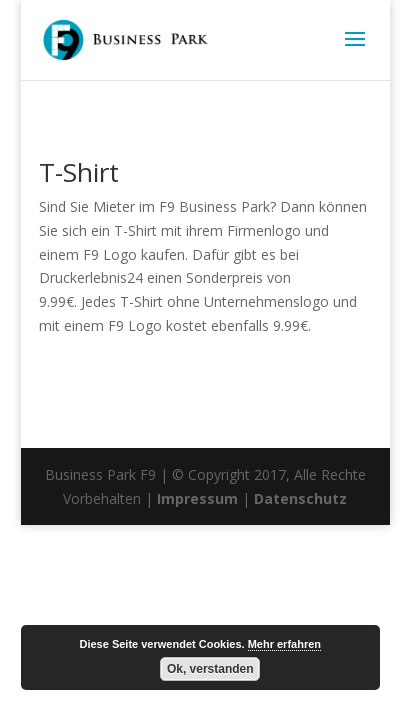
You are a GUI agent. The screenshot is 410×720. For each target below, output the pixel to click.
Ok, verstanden (210, 669)
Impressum (197, 498)
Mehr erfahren (284, 644)
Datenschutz (300, 498)
